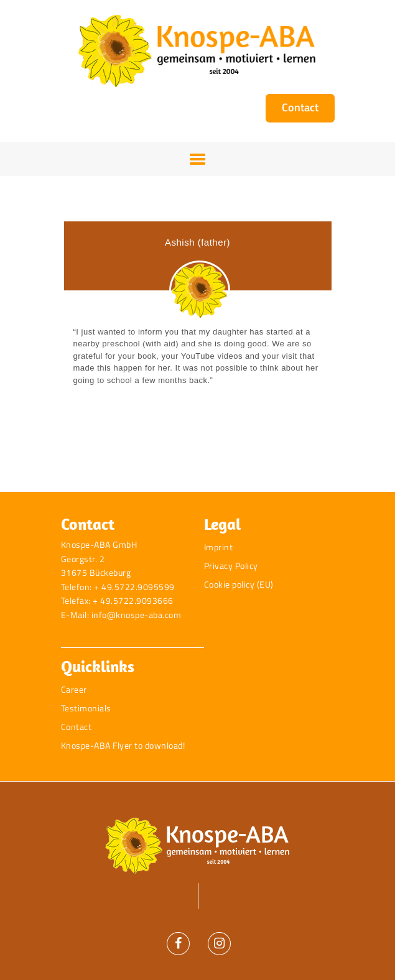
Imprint (219, 547)
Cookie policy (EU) (239, 584)
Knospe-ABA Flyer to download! (123, 745)
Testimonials (86, 708)
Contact (77, 727)
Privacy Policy (231, 566)
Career (74, 689)
